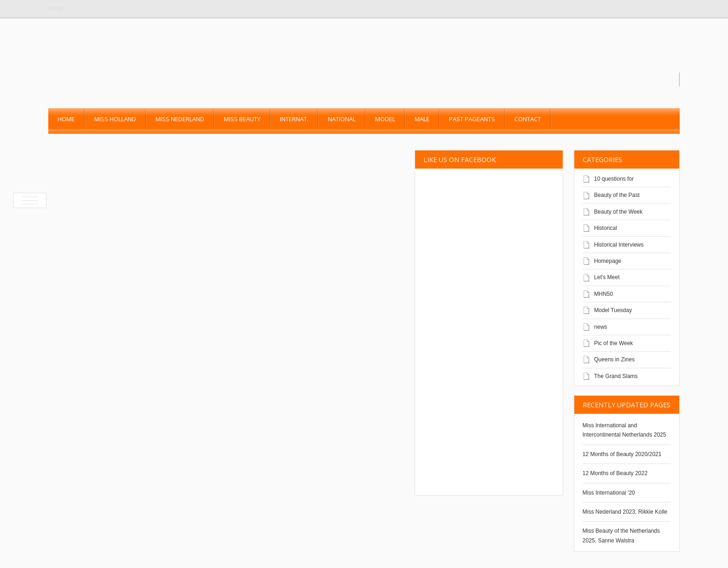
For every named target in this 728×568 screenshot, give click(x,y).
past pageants (472, 119)
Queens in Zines (614, 359)
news (601, 327)
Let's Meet (607, 277)
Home (56, 8)
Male (422, 119)
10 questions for (614, 179)
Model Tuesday (613, 310)
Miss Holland (115, 119)
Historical (606, 228)
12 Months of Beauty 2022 (615, 473)
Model (385, 119)
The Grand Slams (616, 376)
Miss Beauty (242, 119)
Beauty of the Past (617, 195)
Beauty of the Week (619, 212)
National (342, 119)
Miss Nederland (180, 119)
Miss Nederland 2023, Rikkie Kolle (625, 512)
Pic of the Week (614, 343)
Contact (528, 119)
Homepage (608, 261)
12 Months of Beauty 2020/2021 (622, 454)
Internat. (294, 119)
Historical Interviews (619, 245)
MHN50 (604, 294)
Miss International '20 (609, 493)
